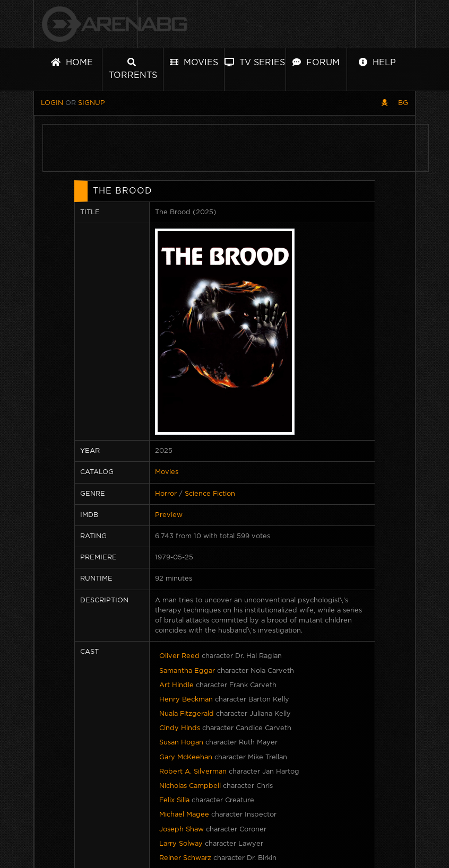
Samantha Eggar (187, 671)
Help (377, 62)
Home (72, 62)
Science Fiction (210, 494)
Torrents (133, 69)
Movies (194, 62)
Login (52, 103)
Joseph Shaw (182, 830)
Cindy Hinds (180, 728)
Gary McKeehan (186, 757)
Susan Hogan (181, 743)
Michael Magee (184, 815)
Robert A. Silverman (193, 772)
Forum (316, 62)
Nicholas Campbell (190, 786)
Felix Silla (174, 800)
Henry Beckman (186, 700)
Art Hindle (176, 685)
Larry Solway (181, 844)
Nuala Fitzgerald (187, 714)
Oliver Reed (179, 656)
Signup (92, 103)
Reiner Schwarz (185, 858)
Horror (166, 494)
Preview (169, 515)
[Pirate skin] (385, 103)
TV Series (255, 62)
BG (403, 103)
